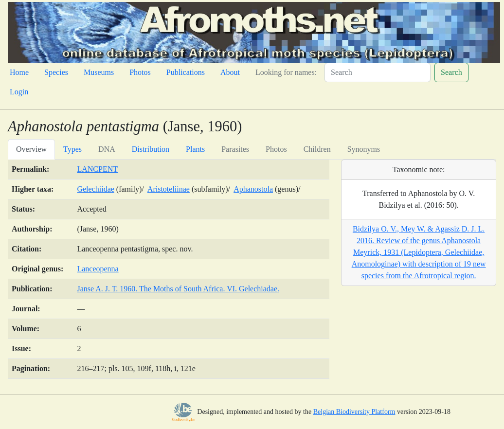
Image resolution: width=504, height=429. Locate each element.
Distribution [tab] (151, 149)
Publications (186, 72)
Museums (99, 72)
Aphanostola (253, 189)
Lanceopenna (98, 269)
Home (19, 72)
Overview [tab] (31, 149)
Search (451, 72)
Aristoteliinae (169, 189)
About (230, 72)
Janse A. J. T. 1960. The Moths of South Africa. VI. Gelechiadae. (178, 289)
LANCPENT (97, 169)
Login (19, 92)
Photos (140, 72)
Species (56, 72)
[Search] (378, 72)
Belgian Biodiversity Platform (354, 412)
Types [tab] (72, 149)
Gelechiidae (95, 189)
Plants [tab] (195, 149)
